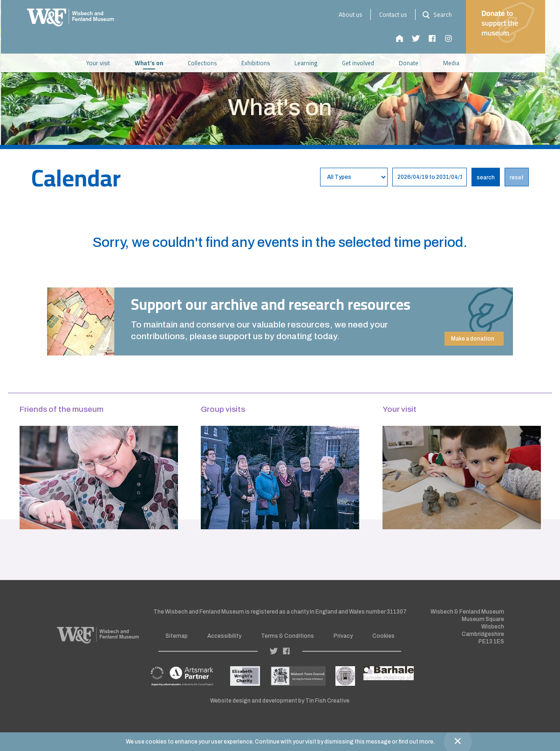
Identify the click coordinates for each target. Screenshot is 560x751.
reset (517, 178)
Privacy (343, 636)
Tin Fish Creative (327, 701)
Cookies (383, 636)
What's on (156, 63)
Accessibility (224, 636)
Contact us (400, 14)
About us (357, 14)
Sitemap (177, 636)
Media (459, 63)
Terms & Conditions (287, 636)
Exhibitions (263, 63)
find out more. (417, 742)
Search (443, 14)
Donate (416, 63)
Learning (313, 63)
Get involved (365, 63)
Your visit (106, 63)
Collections (210, 63)
